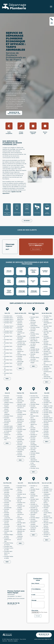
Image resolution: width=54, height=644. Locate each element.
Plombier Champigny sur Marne (48, 323)
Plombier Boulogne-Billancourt (20, 318)
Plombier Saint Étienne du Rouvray (35, 501)
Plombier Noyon (48, 418)
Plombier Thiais (48, 378)
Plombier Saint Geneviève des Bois (35, 413)
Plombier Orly (47, 368)
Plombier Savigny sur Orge (34, 408)
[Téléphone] (52, 19)
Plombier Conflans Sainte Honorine (22, 414)
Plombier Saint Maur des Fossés (48, 328)
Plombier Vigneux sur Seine (34, 424)
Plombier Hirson (9, 416)
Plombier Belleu (9, 428)
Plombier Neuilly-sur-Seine (21, 351)
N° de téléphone (36, 589)
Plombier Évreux (22, 486)
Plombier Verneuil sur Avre (21, 514)
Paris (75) (7, 313)
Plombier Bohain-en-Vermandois (7, 419)
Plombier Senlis (48, 413)
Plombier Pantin (35, 337)
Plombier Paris (8, 316)
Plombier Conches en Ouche (21, 519)
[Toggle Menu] (51, 7)
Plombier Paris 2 (9, 319)
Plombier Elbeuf (35, 518)
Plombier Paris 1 (9, 318)
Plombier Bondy (35, 349)
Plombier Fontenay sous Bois (48, 372)
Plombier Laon (8, 399)
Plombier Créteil (48, 319)
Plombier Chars (8, 519)
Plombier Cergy (8, 489)
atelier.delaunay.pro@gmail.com (43, 639)
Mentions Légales (13, 641)
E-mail (33, 595)
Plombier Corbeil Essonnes (33, 401)
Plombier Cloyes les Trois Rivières (48, 524)
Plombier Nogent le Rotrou (46, 501)
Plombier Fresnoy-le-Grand (7, 435)
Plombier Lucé (48, 491)
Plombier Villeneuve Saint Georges (48, 356)
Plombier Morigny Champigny (34, 443)
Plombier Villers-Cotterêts (7, 413)
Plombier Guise (8, 426)
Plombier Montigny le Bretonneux (21, 419)
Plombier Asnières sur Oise (8, 540)
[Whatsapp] (52, 23)
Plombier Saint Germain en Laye (21, 408)
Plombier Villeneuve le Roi (47, 361)
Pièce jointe (35, 610)
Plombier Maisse (35, 453)
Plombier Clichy (22, 355)
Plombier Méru (48, 411)
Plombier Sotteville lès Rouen (34, 496)
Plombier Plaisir (22, 429)
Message (34, 600)
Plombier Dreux (48, 489)
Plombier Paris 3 (9, 321)
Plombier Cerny (35, 468)
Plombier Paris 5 (9, 326)
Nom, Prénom (35, 583)
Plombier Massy (35, 404)
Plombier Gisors (22, 498)
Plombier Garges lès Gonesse (7, 496)
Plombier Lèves (48, 518)
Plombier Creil (48, 403)
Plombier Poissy (22, 411)
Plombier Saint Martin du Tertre (8, 553)
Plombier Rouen (35, 489)
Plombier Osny (8, 546)
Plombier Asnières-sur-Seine (21, 333)
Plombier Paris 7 (9, 331)
